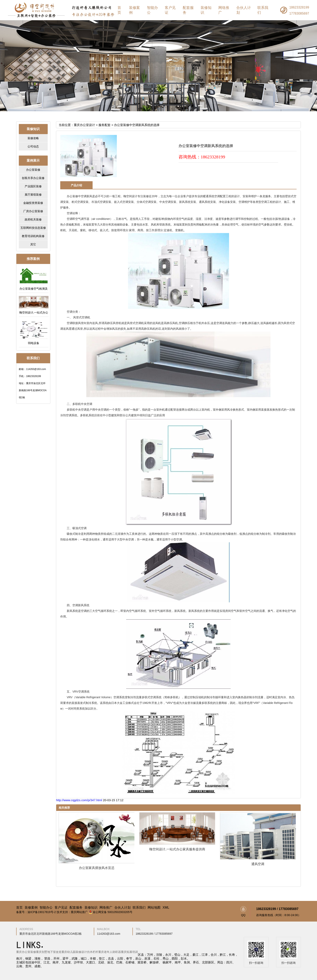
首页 (119, 10)
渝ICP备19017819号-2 (42, 912)
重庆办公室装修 (26, 952)
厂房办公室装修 (33, 211)
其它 (33, 244)
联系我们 (263, 10)
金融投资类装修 (33, 203)
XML (166, 908)
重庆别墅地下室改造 (49, 952)
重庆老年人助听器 (110, 952)
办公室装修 (33, 170)
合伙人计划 (244, 10)
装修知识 (206, 10)
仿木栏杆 (93, 952)
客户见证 (170, 10)
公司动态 (33, 146)
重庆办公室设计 (84, 125)
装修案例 (134, 10)
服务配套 (105, 125)
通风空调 (258, 864)
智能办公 (152, 10)
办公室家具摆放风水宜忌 (97, 868)
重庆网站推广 (79, 912)
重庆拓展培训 (129, 952)
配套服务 (188, 10)
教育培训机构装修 (33, 236)
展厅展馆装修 (33, 195)
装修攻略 (33, 138)
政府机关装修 (33, 219)
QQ (243, 911)
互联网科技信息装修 (33, 228)
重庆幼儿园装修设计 (74, 952)
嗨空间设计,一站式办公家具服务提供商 (177, 849)
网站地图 (154, 908)
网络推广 (224, 10)
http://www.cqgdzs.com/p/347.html (79, 800)
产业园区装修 (33, 186)
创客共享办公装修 (33, 178)
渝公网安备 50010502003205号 (110, 912)
